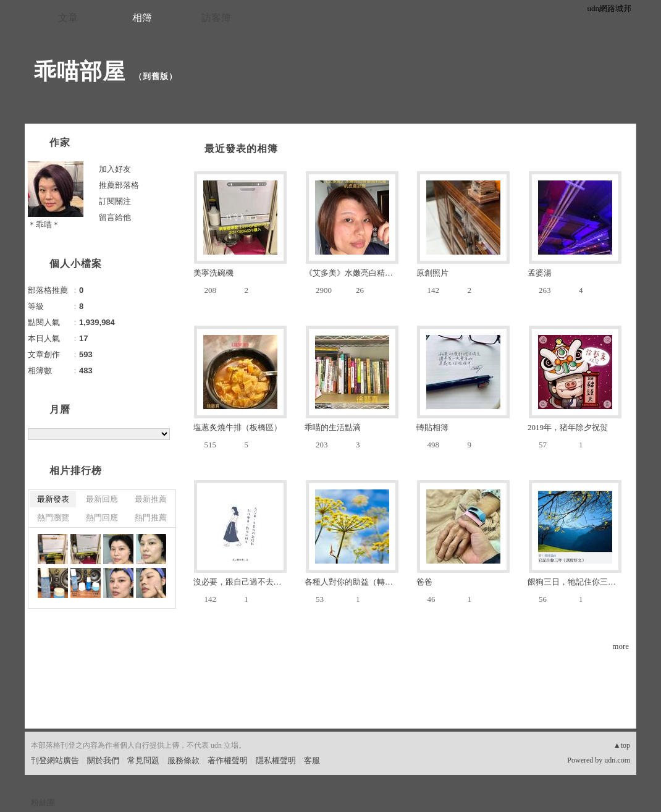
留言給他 (115, 217)
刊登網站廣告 (55, 760)
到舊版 (156, 76)
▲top (622, 745)
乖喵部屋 (80, 71)
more (621, 646)
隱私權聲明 (276, 760)
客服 (312, 760)
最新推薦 (151, 499)
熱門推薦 (151, 518)
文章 (68, 18)
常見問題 (143, 760)
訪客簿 (216, 18)
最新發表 (53, 499)
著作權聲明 (228, 760)
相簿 (142, 18)
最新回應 (102, 499)
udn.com (617, 760)
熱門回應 (102, 518)
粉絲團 (43, 802)
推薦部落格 (119, 185)
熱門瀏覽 (53, 518)
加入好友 (115, 169)
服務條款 (183, 760)
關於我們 (103, 760)
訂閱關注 (115, 201)
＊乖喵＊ (44, 225)
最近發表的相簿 (241, 149)
